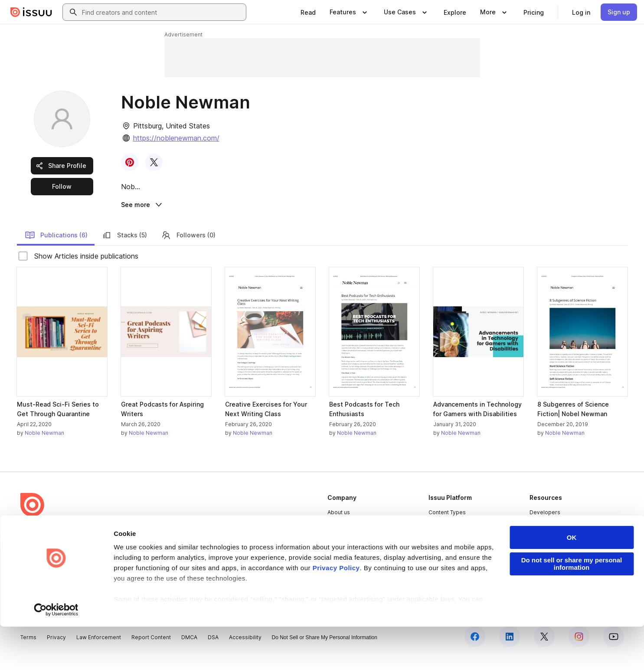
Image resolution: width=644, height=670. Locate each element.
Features (440, 539)
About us (339, 524)
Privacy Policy (336, 611)
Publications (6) (56, 247)
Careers (338, 539)
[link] (308, 12)
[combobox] (162, 12)
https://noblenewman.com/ (176, 138)
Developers (545, 524)
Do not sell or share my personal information (572, 607)
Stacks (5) (124, 247)
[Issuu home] (31, 12)
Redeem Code (548, 553)
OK (572, 581)
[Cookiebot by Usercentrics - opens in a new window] (56, 653)
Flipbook (440, 553)
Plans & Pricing (346, 553)
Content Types (447, 524)
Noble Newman (44, 445)
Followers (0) (188, 247)
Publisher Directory (554, 539)
